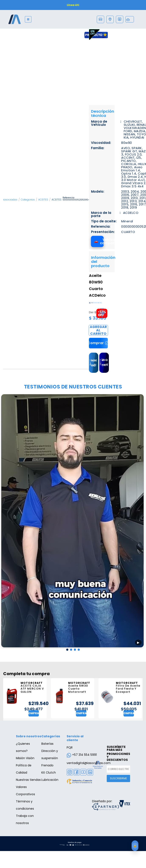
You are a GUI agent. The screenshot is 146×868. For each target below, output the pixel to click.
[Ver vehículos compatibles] (97, 241)
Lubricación (50, 780)
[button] (67, 650)
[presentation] (5, 522)
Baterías (47, 744)
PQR (70, 747)
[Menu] (28, 19)
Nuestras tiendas (28, 780)
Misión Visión (25, 758)
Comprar (98, 330)
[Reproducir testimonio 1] (72, 521)
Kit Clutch (49, 773)
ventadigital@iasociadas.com (89, 763)
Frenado (47, 765)
